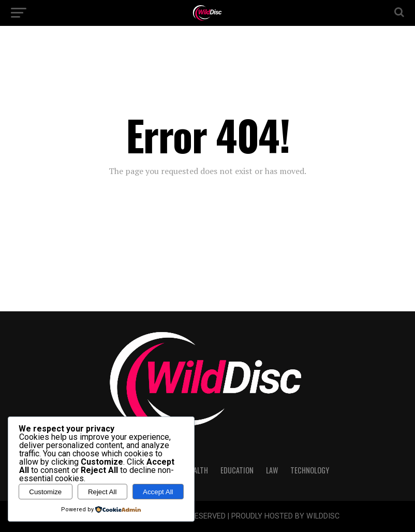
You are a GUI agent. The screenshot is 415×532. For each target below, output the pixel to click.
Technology (310, 470)
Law (272, 470)
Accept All (158, 492)
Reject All (102, 492)
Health (197, 470)
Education (237, 470)
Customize (45, 492)
